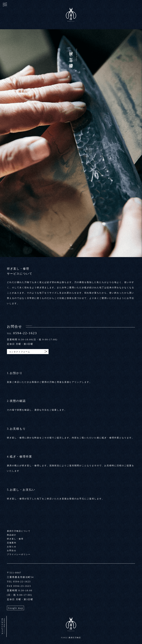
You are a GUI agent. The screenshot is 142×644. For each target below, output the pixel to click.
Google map (16, 608)
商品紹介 (12, 535)
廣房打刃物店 (75, 638)
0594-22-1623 (25, 333)
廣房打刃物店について (19, 531)
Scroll (71, 249)
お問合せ (12, 551)
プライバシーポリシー (19, 554)
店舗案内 (12, 543)
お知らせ (12, 547)
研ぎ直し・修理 (15, 539)
